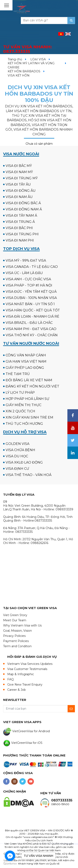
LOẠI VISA (38, 59)
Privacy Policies (14, 636)
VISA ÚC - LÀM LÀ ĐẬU (24, 273)
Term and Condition (17, 646)
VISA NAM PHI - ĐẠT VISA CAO (31, 329)
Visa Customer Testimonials (27, 669)
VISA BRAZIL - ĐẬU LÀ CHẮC (29, 323)
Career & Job (17, 690)
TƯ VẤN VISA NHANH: (27, 49)
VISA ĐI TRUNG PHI (22, 234)
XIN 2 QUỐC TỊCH (20, 411)
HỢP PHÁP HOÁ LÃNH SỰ (27, 399)
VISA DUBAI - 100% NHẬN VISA (31, 298)
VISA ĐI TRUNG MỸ (22, 178)
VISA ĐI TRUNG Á (20, 222)
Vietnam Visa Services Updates (30, 664)
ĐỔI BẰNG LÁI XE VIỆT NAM (29, 380)
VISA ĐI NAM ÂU (19, 197)
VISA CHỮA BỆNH (20, 450)
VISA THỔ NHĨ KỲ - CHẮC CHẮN (32, 335)
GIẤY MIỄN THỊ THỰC (24, 405)
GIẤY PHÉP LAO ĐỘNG (25, 368)
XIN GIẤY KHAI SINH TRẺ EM (29, 417)
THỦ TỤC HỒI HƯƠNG (24, 424)
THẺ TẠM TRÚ (18, 374)
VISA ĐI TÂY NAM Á (21, 215)
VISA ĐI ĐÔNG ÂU (21, 191)
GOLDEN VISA (17, 444)
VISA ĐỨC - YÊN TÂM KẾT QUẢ (31, 292)
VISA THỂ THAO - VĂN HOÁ (28, 475)
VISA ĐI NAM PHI (20, 240)
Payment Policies (16, 641)
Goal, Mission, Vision (17, 631)
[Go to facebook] (10, 856)
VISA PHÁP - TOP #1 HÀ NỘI (29, 285)
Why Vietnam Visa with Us (22, 625)
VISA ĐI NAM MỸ (19, 172)
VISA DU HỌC (17, 456)
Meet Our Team (15, 620)
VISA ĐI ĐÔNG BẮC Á (23, 203)
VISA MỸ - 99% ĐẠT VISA (26, 260)
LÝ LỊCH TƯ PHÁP (20, 393)
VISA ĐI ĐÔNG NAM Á (24, 209)
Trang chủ (15, 59)
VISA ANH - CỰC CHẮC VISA (28, 279)
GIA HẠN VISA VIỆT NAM (26, 361)
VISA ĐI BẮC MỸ (19, 166)
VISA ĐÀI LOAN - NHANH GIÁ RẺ (32, 316)
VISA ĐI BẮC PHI (19, 228)
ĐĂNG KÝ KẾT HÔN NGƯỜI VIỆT (32, 386)
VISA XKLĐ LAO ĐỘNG (24, 462)
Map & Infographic (21, 674)
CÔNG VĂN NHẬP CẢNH (26, 355)
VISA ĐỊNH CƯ (17, 469)
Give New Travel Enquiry (25, 685)
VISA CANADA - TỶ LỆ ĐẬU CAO (32, 267)
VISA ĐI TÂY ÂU (18, 184)
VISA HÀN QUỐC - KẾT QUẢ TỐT (33, 310)
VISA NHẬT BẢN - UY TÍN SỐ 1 (30, 304)
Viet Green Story (15, 615)
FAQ (11, 679)
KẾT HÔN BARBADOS (24, 71)
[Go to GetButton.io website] (10, 864)
